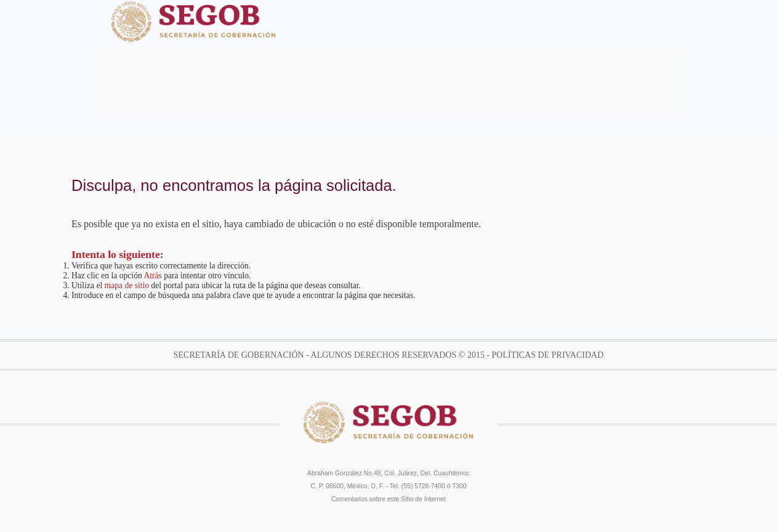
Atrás (152, 276)
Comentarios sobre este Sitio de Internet (388, 499)
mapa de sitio (127, 285)
